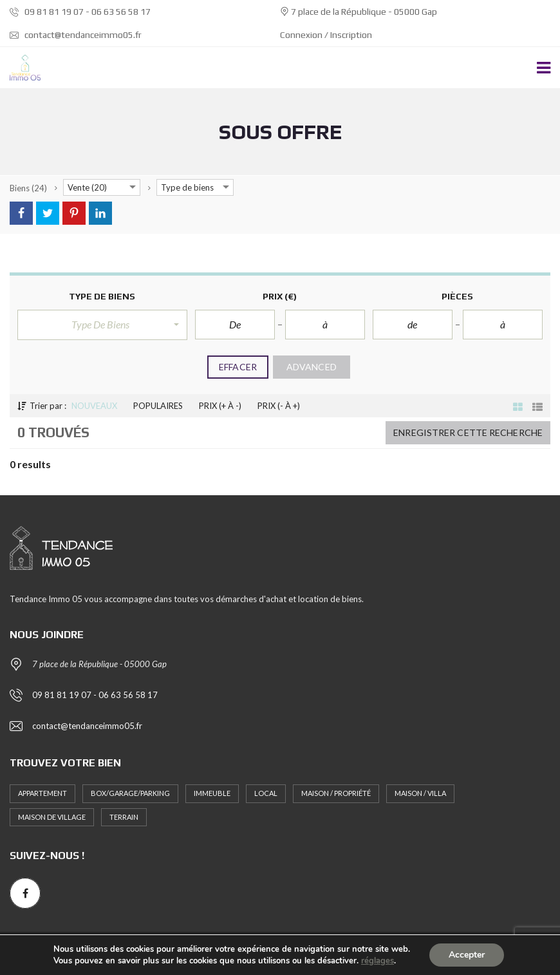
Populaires (158, 406)
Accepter (467, 955)
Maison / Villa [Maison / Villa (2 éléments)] (420, 793)
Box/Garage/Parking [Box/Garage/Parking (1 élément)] (130, 793)
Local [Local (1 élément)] (266, 793)
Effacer (238, 367)
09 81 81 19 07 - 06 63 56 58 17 (80, 12)
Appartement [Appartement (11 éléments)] (42, 793)
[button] (102, 325)
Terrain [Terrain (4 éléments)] (124, 817)
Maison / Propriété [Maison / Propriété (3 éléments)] (336, 793)
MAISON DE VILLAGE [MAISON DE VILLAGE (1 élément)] (52, 817)
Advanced (312, 367)
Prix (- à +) (279, 406)
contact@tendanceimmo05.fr (76, 35)
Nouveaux (94, 406)
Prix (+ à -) (220, 406)
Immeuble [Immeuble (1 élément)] (212, 793)
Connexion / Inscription (326, 35)
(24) (28, 188)
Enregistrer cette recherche (468, 432)
